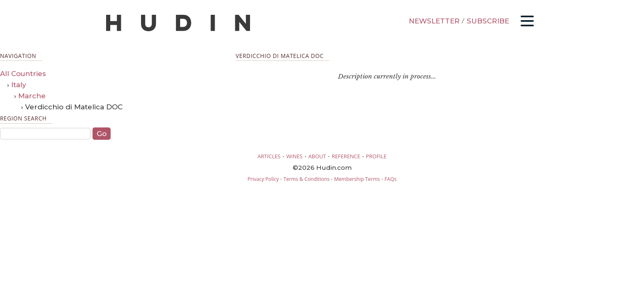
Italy (19, 85)
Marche (32, 96)
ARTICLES (269, 156)
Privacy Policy (263, 179)
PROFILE (376, 156)
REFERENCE (346, 156)
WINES (294, 156)
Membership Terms (357, 179)
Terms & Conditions (306, 179)
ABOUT (317, 156)
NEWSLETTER (434, 21)
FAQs (390, 179)
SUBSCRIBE (488, 21)
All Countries (23, 74)
